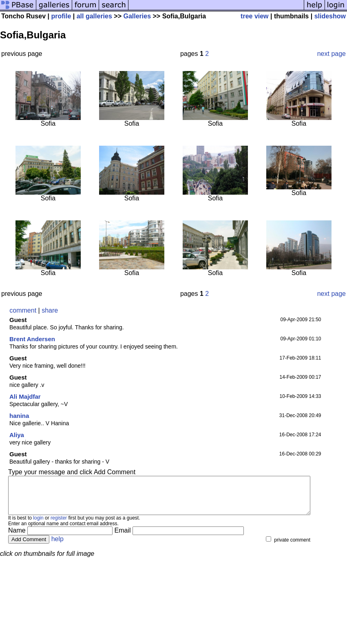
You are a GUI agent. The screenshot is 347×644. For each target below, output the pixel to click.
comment (23, 310)
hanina (19, 416)
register (59, 525)
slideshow (330, 16)
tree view (254, 16)
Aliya (17, 435)
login (38, 525)
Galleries (137, 16)
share (50, 310)
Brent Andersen (32, 339)
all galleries (94, 16)
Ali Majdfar (25, 396)
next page (332, 54)
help (57, 546)
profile (61, 16)
